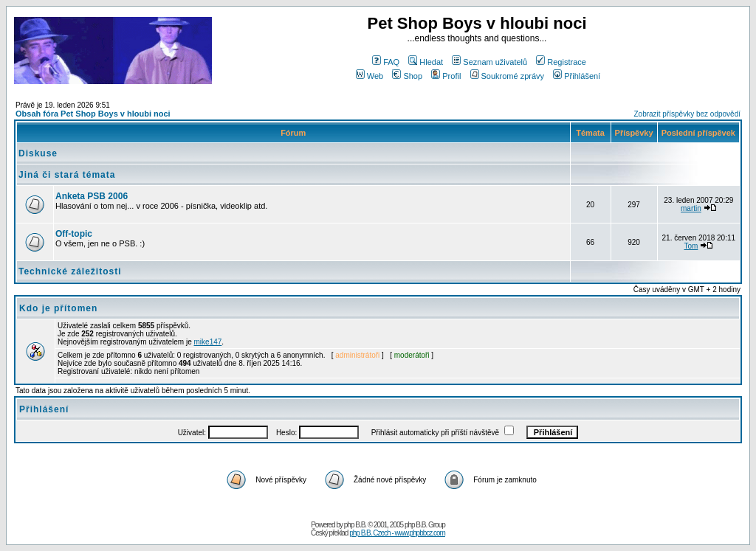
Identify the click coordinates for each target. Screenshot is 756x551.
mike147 (208, 342)
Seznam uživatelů (489, 62)
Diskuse (38, 153)
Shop (407, 76)
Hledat (426, 62)
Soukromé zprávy (508, 76)
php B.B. (355, 525)
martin (691, 208)
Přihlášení (577, 76)
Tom (691, 246)
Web (370, 76)
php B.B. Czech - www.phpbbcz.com (397, 533)
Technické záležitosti (70, 271)
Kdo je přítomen (58, 308)
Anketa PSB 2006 (92, 196)
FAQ (386, 62)
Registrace (561, 62)
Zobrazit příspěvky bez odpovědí (687, 114)
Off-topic (74, 234)
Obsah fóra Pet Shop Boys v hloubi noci (93, 114)
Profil (446, 76)
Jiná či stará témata (67, 175)
